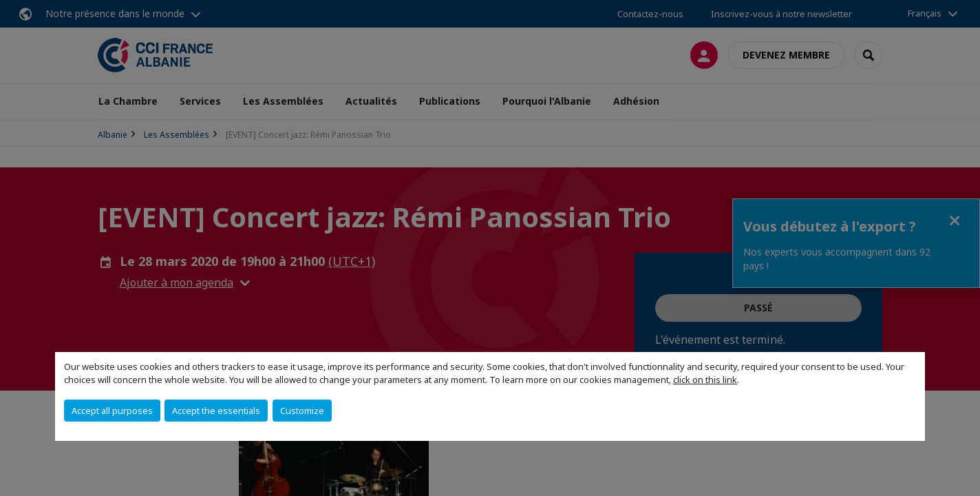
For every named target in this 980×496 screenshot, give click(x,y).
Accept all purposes (112, 411)
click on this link (705, 380)
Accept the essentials (216, 411)
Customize (302, 411)
